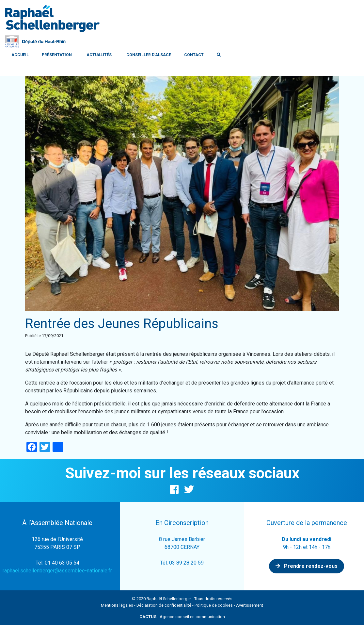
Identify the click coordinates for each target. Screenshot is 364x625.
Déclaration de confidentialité (164, 605)
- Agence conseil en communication (182, 617)
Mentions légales (117, 605)
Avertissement (250, 605)
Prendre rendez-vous (307, 566)
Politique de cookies (214, 605)
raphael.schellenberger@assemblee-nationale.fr (57, 571)
